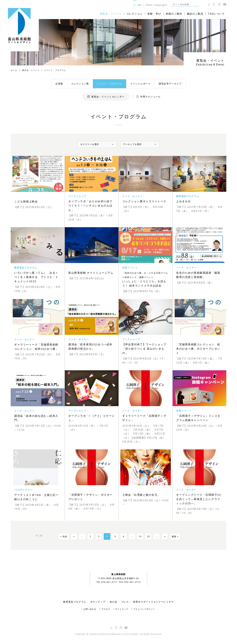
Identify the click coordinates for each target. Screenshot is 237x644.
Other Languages (156, 5)
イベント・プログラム (110, 84)
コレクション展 (80, 84)
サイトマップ (122, 609)
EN (140, 5)
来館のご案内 (174, 14)
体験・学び (154, 14)
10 (142, 537)
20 (151, 537)
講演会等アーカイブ (170, 84)
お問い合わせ (90, 609)
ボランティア (98, 602)
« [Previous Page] (70, 537)
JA (135, 5)
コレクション (135, 14)
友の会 (113, 602)
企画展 (59, 84)
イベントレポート (140, 84)
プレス (125, 602)
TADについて (216, 14)
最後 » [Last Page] (179, 537)
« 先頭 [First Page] (60, 537)
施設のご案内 (195, 14)
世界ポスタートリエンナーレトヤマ (153, 602)
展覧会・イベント (111, 14)
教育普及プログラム (75, 602)
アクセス (106, 609)
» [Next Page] (168, 537)
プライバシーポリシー (144, 609)
